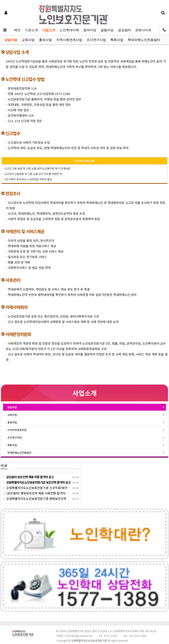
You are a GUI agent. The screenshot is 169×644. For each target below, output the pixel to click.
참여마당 (90, 30)
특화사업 (117, 40)
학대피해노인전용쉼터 (144, 40)
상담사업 (11, 40)
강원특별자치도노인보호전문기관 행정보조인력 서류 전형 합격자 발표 (49, 499)
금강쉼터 (124, 30)
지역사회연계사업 (69, 40)
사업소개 (49, 30)
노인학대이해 (69, 30)
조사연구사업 (96, 40)
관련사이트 (143, 30)
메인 (17, 30)
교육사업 (28, 40)
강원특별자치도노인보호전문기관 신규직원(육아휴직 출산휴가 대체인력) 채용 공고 (57, 488)
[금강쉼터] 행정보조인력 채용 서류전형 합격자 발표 (37, 493)
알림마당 (107, 30)
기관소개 (31, 30)
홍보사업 (45, 40)
